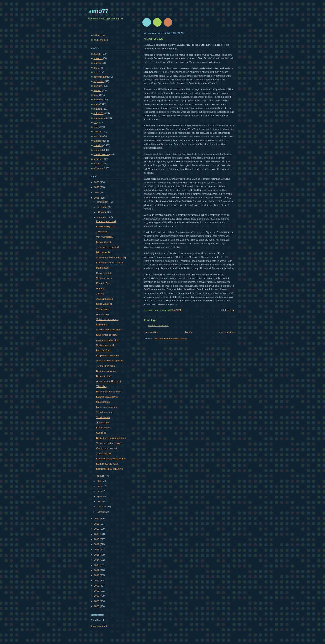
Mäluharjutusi (103, 402)
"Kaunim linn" (103, 423)
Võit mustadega (104, 237)
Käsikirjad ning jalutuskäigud (111, 438)
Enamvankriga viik (106, 227)
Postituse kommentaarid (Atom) (170, 339)
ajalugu (231, 310)
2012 (97, 570)
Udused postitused (106, 221)
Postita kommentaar (158, 325)
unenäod (98, 150)
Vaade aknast (103, 417)
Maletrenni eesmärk (107, 407)
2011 (97, 575)
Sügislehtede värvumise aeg (111, 258)
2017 (97, 544)
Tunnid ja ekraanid (106, 366)
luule (96, 95)
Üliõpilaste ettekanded (108, 356)
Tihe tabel (101, 386)
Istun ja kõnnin (104, 350)
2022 (97, 519)
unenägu (98, 145)
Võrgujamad (103, 309)
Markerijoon (102, 268)
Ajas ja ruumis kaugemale (110, 361)
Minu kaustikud (104, 252)
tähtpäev (98, 141)
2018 (97, 539)
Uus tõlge (101, 433)
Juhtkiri (100, 294)
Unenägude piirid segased (110, 263)
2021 (97, 524)
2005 (97, 606)
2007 (97, 596)
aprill (100, 496)
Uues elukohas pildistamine (110, 459)
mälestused (100, 118)
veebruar (102, 507)
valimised (99, 159)
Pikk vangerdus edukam (109, 392)
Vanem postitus (227, 332)
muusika (98, 109)
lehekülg (98, 86)
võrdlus (98, 164)
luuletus (98, 99)
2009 (97, 586)
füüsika (97, 63)
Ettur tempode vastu (107, 335)
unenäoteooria (101, 154)
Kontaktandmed (99, 626)
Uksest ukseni (104, 242)
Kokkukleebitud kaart (107, 464)
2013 (97, 565)
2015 (97, 555)
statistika (98, 136)
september (103, 217)
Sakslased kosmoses (107, 319)
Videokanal (99, 35)
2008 (97, 591)
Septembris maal (105, 345)
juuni (100, 486)
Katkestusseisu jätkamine (109, 469)
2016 (97, 550)
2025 (97, 187)
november (102, 207)
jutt (95, 68)
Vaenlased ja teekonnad (109, 443)
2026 (97, 182)
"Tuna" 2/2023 (154, 39)
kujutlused (99, 81)
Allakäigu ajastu (104, 299)
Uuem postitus (151, 332)
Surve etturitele (104, 273)
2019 (97, 534)
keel (96, 72)
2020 (97, 529)
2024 (97, 193)
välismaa (98, 168)
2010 (97, 581)
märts (100, 501)
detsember (103, 202)
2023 (97, 198)
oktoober (102, 212)
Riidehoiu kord (104, 376)
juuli (99, 481)
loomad (98, 90)
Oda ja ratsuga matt (107, 448)
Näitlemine (102, 325)
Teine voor (102, 232)
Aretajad (101, 288)
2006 (97, 601)
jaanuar (101, 512)
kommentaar (100, 77)
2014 (97, 560)
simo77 (98, 11)
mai (99, 491)
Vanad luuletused (105, 412)
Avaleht (189, 332)
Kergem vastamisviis (107, 397)
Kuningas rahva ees (107, 371)
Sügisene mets (104, 278)
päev (96, 127)
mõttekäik (99, 113)
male (96, 104)
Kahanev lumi (103, 428)
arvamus (98, 58)
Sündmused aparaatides (109, 330)
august (101, 476)
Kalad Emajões (104, 304)
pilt (95, 122)
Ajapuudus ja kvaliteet (108, 340)
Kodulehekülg (101, 40)
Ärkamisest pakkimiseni (108, 381)
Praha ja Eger (103, 283)
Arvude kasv (103, 314)
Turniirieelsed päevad (107, 247)
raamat (97, 132)
